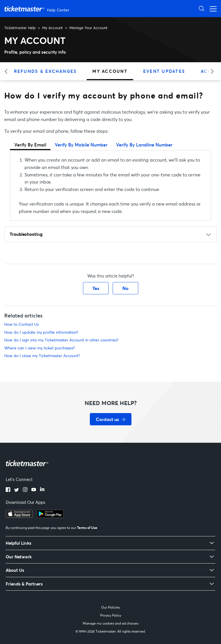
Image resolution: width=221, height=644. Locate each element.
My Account (52, 28)
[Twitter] (17, 490)
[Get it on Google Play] (50, 516)
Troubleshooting (26, 234)
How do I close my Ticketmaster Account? (42, 356)
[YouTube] (34, 490)
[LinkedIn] (42, 490)
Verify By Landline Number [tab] (144, 145)
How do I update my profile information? (41, 332)
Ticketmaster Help (20, 28)
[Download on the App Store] (19, 516)
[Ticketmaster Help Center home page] (37, 9)
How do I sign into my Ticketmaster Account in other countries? (61, 340)
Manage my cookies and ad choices (110, 623)
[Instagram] (25, 490)
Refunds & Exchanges (45, 71)
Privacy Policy (111, 615)
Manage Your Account (88, 28)
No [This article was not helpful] (125, 288)
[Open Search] (202, 8)
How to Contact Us (22, 324)
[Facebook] (8, 490)
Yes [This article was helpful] (96, 288)
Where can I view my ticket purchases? (39, 348)
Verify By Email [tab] (30, 145)
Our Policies (110, 607)
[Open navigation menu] (212, 8)
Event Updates (164, 71)
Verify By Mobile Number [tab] (81, 145)
